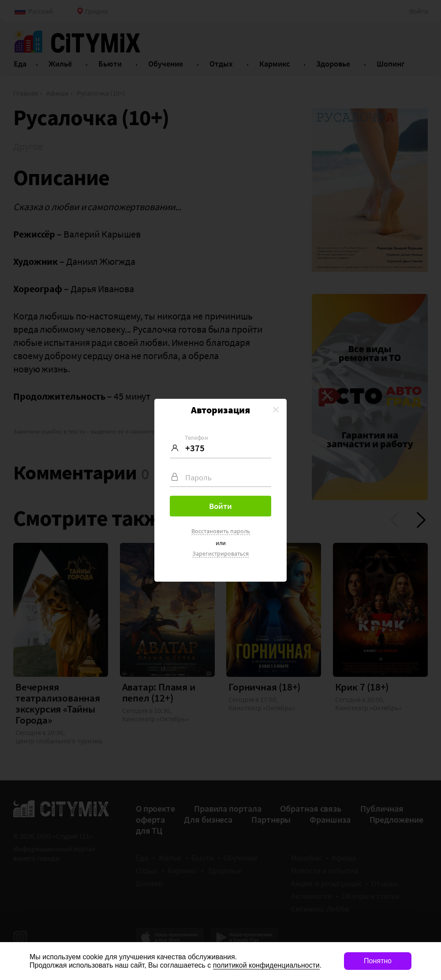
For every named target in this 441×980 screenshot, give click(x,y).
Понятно (378, 961)
